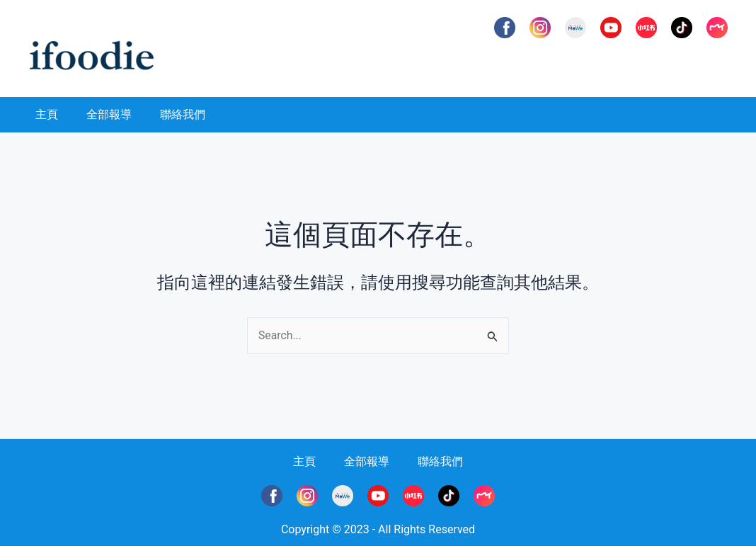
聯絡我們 (183, 114)
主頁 (47, 114)
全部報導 (109, 114)
